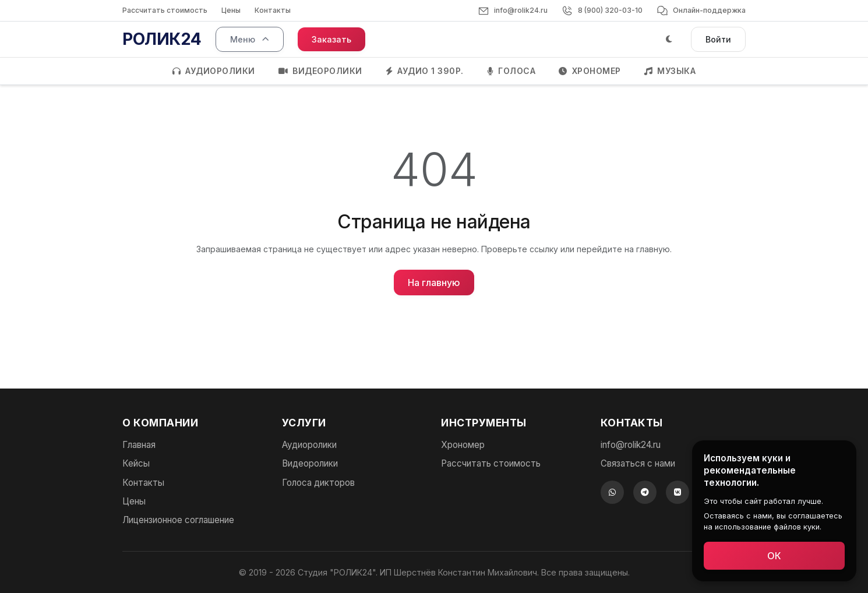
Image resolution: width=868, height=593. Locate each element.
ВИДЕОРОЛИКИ (320, 71)
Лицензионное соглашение (178, 520)
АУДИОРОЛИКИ (214, 71)
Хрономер (463, 445)
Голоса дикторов (318, 483)
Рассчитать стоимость (165, 10)
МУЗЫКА (670, 71)
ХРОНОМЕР (590, 71)
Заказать (331, 39)
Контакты (273, 10)
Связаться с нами (638, 463)
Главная (139, 445)
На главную (434, 283)
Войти (718, 39)
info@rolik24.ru (631, 445)
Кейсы (136, 463)
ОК (778, 556)
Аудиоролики (309, 445)
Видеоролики (310, 463)
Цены (231, 10)
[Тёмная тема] (669, 39)
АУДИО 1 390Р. (425, 71)
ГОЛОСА (511, 71)
